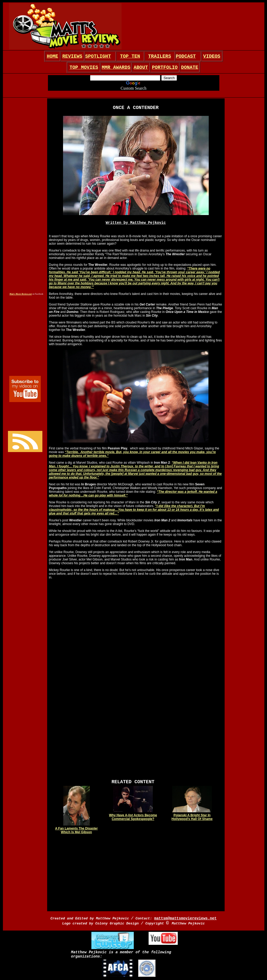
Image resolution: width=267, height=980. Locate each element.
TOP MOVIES (84, 67)
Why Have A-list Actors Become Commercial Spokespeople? (133, 817)
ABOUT (141, 67)
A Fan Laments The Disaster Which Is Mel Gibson (76, 830)
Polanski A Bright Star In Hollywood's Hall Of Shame (192, 817)
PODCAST (186, 56)
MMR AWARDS (116, 67)
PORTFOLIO (165, 67)
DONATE (190, 67)
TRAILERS (159, 56)
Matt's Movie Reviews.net (21, 294)
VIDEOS (212, 56)
